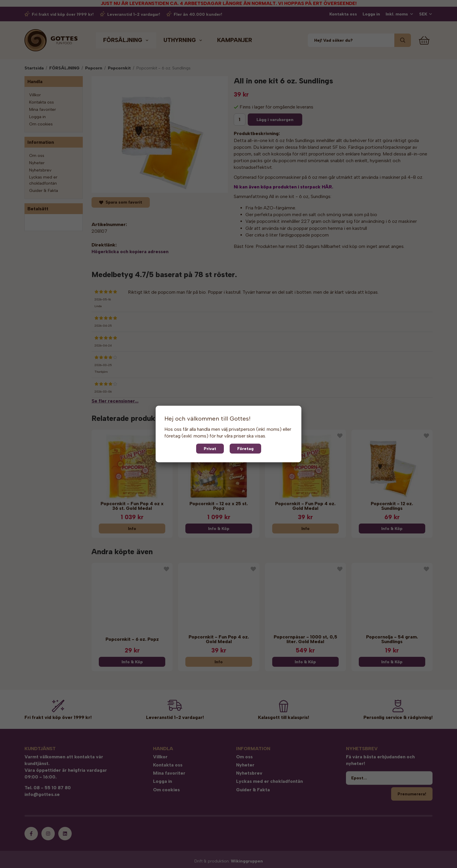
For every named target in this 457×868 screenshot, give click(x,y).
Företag (245, 449)
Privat (210, 449)
